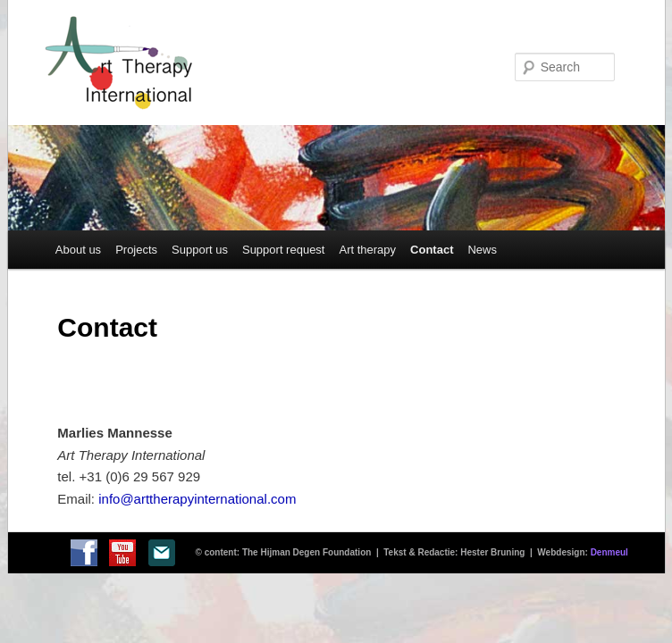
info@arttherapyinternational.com (197, 499)
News (482, 250)
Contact (432, 250)
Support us (200, 250)
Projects (136, 250)
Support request (284, 250)
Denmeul (609, 552)
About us (78, 250)
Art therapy (367, 250)
